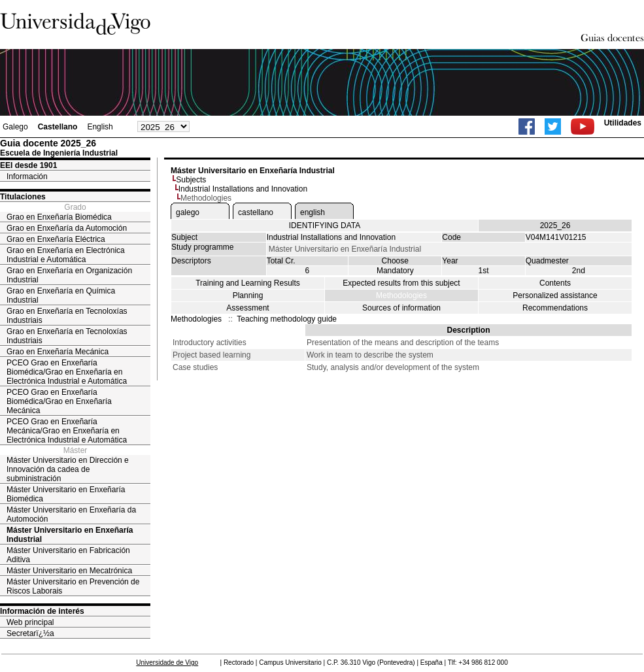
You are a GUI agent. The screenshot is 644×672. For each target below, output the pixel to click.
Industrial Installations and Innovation (243, 189)
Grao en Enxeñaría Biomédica (59, 217)
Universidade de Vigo (167, 663)
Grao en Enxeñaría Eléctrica (56, 239)
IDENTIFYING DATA (325, 226)
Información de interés (42, 611)
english (313, 212)
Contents (555, 283)
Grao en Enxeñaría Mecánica (58, 352)
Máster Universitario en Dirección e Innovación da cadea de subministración (68, 469)
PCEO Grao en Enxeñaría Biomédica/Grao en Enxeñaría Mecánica (59, 401)
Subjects (191, 180)
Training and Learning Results (248, 283)
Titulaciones (23, 197)
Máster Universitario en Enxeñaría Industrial (70, 535)
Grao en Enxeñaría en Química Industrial (61, 295)
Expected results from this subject (401, 283)
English (100, 127)
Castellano (58, 127)
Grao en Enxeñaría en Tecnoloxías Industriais (67, 316)
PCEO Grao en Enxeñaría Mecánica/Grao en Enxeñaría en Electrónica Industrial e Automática (67, 431)
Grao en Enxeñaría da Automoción (67, 228)
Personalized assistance (555, 295)
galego (188, 212)
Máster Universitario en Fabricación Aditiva (68, 555)
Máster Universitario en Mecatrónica (69, 571)
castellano (256, 212)
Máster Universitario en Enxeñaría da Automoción (71, 514)
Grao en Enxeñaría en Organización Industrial (69, 275)
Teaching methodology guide (287, 319)
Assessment (247, 308)
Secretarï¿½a (30, 633)
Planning (248, 295)
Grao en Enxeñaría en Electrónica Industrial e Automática (66, 255)
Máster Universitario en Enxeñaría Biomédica (66, 494)
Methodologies (401, 295)
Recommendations (555, 308)
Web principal (30, 622)
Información (27, 176)
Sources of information (401, 308)
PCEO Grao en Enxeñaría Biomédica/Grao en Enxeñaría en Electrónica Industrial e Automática (67, 372)
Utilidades (623, 123)
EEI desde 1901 (28, 165)
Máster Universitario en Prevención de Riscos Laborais (73, 586)
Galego (15, 127)
